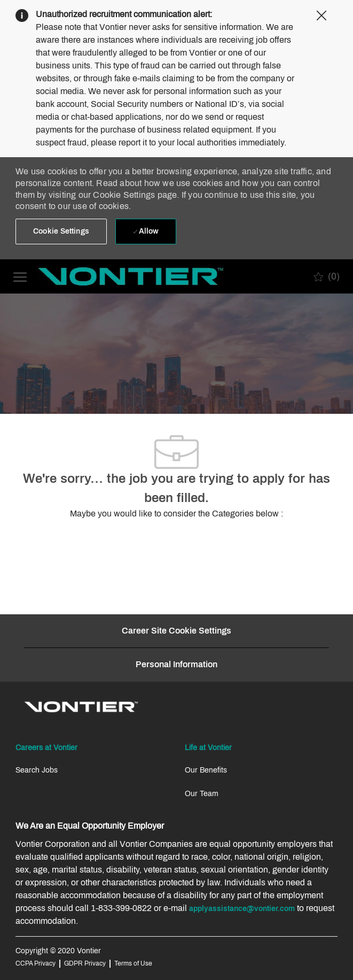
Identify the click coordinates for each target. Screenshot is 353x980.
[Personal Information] (176, 665)
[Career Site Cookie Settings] (176, 631)
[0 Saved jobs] (327, 276)
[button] (61, 232)
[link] (81, 707)
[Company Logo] (67, 276)
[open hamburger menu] (20, 276)
